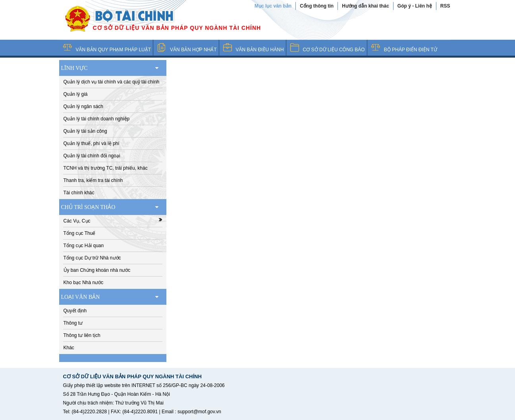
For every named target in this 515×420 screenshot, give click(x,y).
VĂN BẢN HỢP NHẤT (193, 50)
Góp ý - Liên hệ (415, 6)
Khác (69, 348)
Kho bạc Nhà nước (84, 283)
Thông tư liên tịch (82, 335)
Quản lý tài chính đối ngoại (92, 156)
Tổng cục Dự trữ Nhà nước (92, 258)
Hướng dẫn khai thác (366, 6)
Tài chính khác (79, 193)
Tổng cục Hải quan (84, 246)
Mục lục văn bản (273, 6)
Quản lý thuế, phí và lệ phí (92, 143)
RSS (445, 6)
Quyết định (75, 311)
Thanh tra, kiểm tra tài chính (93, 180)
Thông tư (73, 323)
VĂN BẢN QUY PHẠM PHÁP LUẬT (114, 50)
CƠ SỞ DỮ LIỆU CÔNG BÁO (334, 50)
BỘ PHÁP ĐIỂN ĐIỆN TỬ (411, 50)
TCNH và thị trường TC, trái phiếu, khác (106, 168)
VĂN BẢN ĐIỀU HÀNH (260, 50)
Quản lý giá (76, 94)
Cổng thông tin (317, 6)
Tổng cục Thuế (80, 233)
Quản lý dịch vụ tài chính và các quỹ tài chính (112, 82)
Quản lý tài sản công (85, 131)
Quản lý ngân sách (83, 106)
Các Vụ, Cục (113, 220)
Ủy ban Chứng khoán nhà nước (97, 270)
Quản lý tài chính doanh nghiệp (97, 119)
